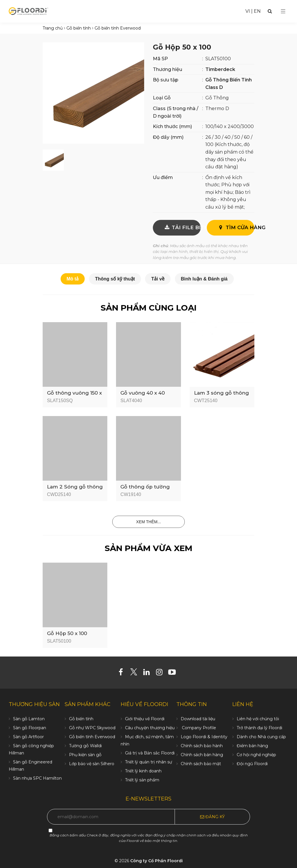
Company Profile (198, 728)
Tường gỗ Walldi (85, 746)
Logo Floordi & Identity (204, 737)
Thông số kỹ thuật (115, 279)
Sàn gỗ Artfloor (28, 737)
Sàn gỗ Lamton (29, 719)
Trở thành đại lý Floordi (259, 728)
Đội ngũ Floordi (252, 764)
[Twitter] (136, 673)
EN (257, 11)
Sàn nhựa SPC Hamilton (37, 778)
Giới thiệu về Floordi (145, 719)
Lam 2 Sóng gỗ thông (75, 487)
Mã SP (160, 59)
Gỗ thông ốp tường (145, 487)
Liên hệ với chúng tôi (258, 719)
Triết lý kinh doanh (143, 771)
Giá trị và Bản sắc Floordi (150, 753)
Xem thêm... (148, 522)
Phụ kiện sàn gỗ (85, 755)
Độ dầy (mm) (168, 137)
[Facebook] (123, 673)
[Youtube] (174, 673)
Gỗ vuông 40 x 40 (143, 393)
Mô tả (73, 279)
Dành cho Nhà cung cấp (261, 737)
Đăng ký (212, 817)
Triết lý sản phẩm (142, 780)
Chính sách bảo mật (201, 764)
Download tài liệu (198, 719)
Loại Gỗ (162, 98)
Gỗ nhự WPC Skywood (92, 728)
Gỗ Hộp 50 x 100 (67, 633)
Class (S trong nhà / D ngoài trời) (176, 112)
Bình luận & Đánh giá (204, 279)
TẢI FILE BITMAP (182, 227)
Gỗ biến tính (81, 719)
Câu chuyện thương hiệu (150, 728)
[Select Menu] (283, 11)
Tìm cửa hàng (236, 227)
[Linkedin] (149, 673)
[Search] (270, 11)
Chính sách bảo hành (202, 746)
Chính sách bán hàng (202, 755)
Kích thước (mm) (172, 126)
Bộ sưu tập (166, 80)
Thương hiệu (167, 69)
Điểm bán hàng (252, 746)
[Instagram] (161, 673)
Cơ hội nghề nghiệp (256, 755)
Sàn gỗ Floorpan (30, 728)
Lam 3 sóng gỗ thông (221, 393)
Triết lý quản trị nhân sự (148, 762)
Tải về (158, 279)
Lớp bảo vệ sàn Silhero (92, 764)
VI (248, 11)
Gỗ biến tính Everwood (92, 737)
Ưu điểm (163, 177)
